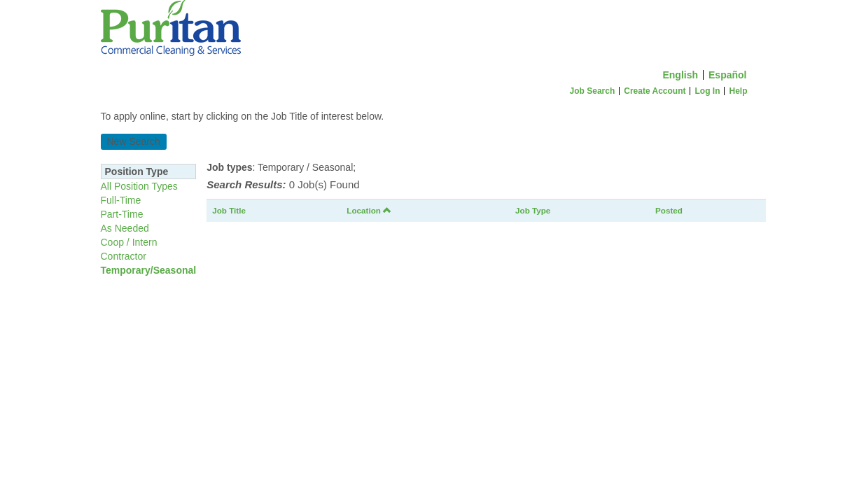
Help (738, 91)
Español (727, 75)
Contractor (124, 256)
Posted (669, 210)
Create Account (655, 91)
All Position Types (139, 186)
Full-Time (121, 200)
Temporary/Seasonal (149, 270)
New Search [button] (134, 141)
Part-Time (122, 214)
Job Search (593, 91)
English (680, 75)
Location (369, 210)
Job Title (229, 210)
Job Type (533, 210)
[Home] (433, 31)
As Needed (125, 228)
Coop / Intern (129, 242)
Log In (707, 91)
